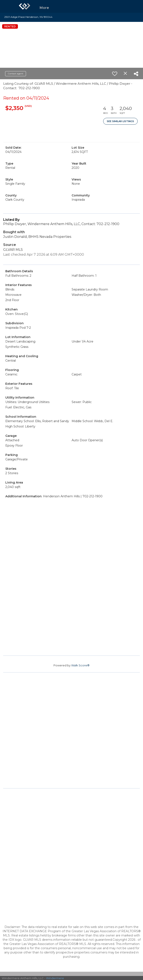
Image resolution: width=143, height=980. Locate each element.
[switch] (115, 74)
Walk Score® (80, 665)
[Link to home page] (25, 6)
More (44, 8)
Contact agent (16, 74)
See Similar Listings (120, 121)
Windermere (55, 978)
